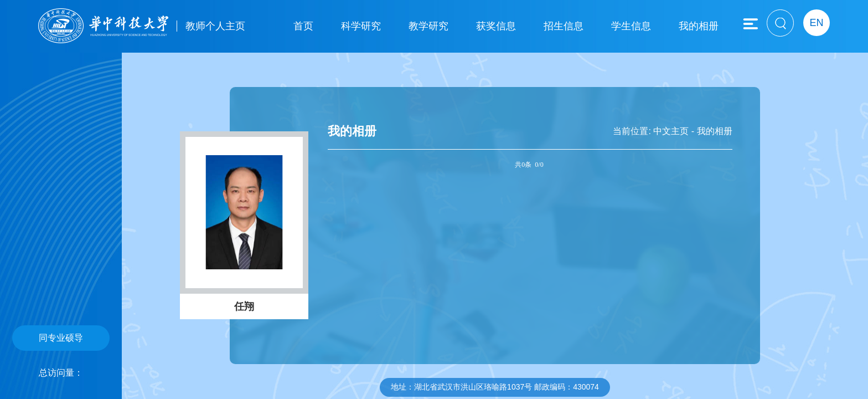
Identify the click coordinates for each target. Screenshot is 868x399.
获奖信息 (496, 26)
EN (816, 23)
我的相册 (699, 26)
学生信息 (631, 26)
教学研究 (428, 26)
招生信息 (564, 26)
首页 (303, 26)
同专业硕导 (61, 338)
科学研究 (361, 26)
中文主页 (671, 131)
